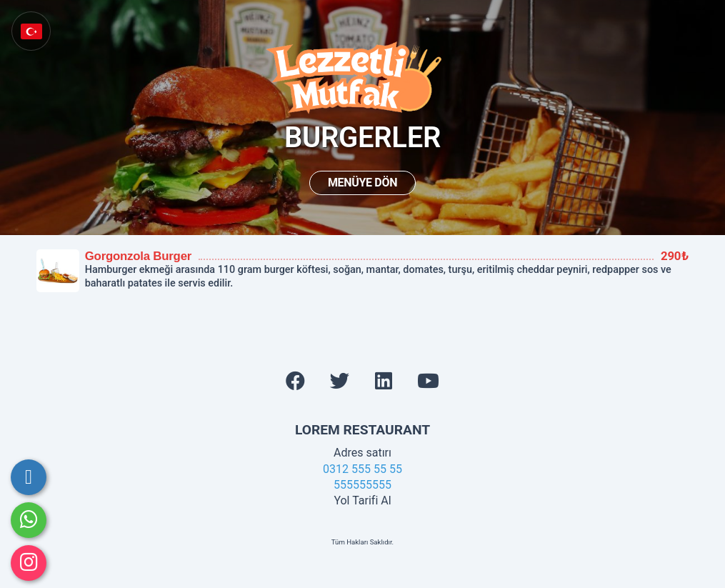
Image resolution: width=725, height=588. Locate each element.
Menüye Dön (362, 183)
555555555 (362, 485)
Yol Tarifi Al (362, 500)
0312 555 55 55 (362, 469)
